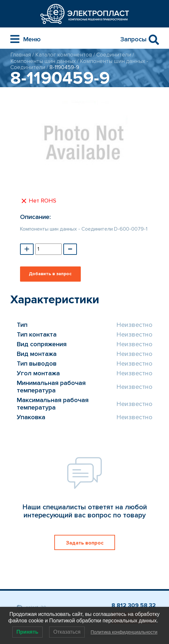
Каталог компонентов (64, 55)
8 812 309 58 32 (134, 605)
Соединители (114, 55)
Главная (21, 55)
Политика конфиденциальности (124, 632)
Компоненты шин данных (43, 61)
